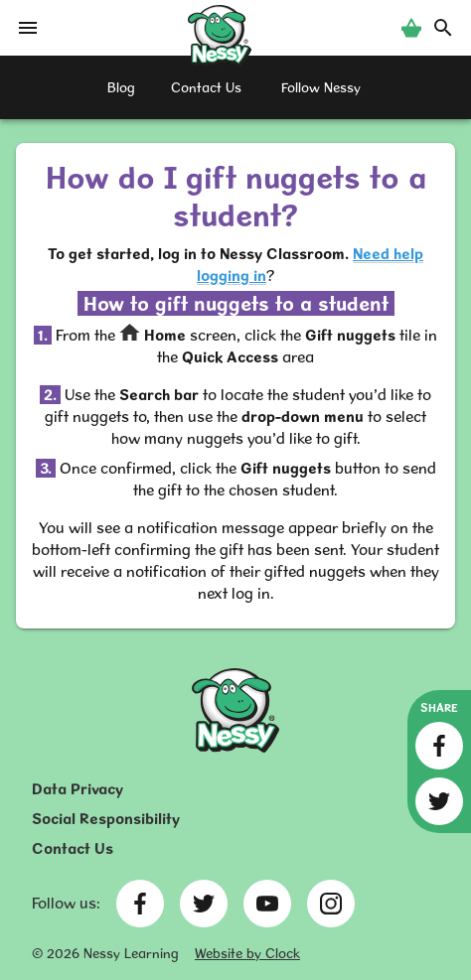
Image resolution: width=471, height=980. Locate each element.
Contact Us (73, 848)
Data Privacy (78, 789)
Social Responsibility (106, 819)
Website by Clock (247, 953)
